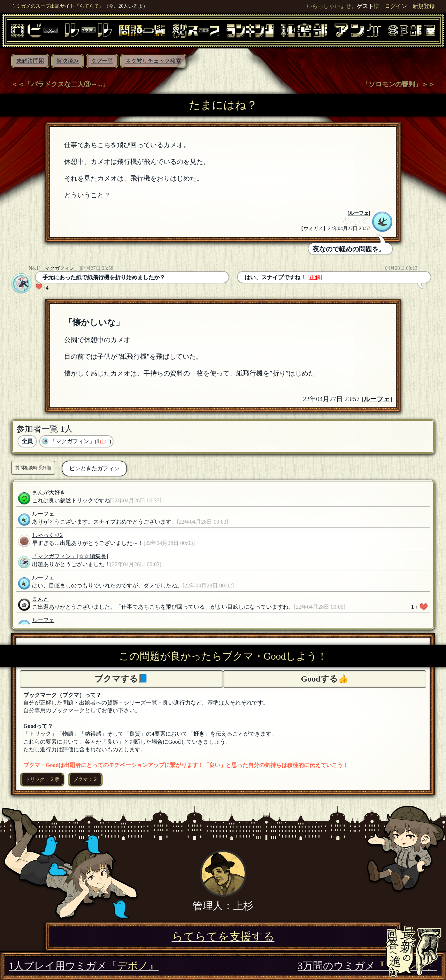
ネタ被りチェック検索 (153, 61)
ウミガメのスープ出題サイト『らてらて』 (57, 6)
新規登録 (424, 6)
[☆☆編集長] (93, 556)
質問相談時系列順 (33, 468)
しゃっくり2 (47, 535)
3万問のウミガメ (368, 966)
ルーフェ (359, 213)
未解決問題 (30, 61)
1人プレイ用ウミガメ (84, 966)
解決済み (68, 61)
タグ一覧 (102, 61)
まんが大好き (49, 492)
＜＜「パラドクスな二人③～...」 (60, 84)
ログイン (396, 6)
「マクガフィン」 (60, 268)
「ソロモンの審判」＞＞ (398, 84)
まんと (40, 599)
